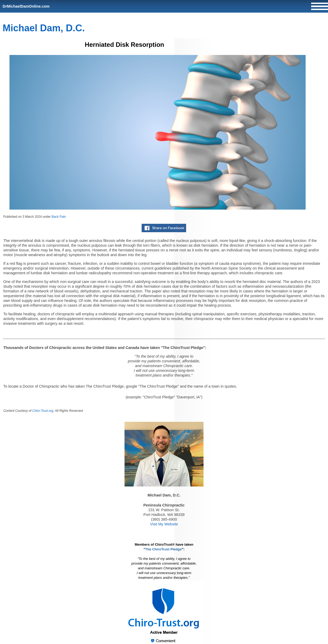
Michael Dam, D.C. (44, 28)
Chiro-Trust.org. (43, 411)
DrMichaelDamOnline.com (26, 6)
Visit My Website (164, 524)
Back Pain (59, 217)
